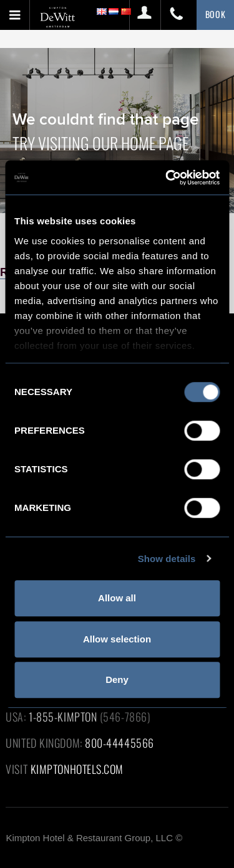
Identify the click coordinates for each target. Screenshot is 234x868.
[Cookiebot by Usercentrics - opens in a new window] (167, 178)
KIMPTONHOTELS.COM (77, 769)
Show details (167, 559)
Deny (117, 680)
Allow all (117, 598)
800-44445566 (119, 743)
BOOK (216, 14)
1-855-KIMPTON (63, 717)
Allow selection (117, 639)
